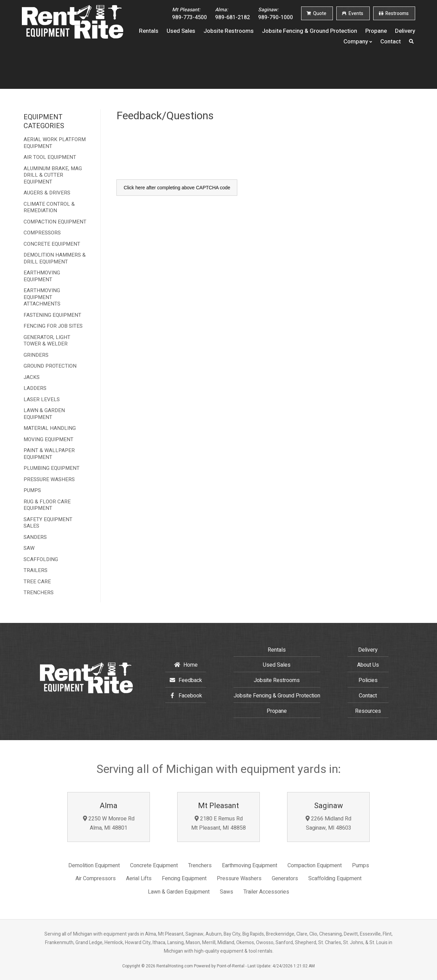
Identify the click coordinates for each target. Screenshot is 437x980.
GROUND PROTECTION (50, 366)
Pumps (361, 866)
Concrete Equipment (154, 866)
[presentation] (168, 158)
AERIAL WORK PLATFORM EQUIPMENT (55, 143)
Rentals (149, 31)
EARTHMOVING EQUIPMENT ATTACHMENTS (42, 297)
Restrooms (394, 13)
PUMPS (32, 491)
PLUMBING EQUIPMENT (52, 468)
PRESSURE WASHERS (49, 480)
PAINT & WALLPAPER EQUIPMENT (49, 454)
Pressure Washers (239, 879)
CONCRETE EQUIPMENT (52, 244)
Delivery (405, 31)
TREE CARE (37, 582)
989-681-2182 (232, 14)
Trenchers (200, 866)
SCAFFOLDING (41, 560)
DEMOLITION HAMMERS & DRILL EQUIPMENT (55, 258)
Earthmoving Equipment (250, 866)
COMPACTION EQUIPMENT (55, 222)
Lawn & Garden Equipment (179, 892)
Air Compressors (96, 879)
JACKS (32, 378)
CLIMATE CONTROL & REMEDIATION (49, 208)
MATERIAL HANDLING (50, 428)
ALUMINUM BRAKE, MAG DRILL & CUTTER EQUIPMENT (53, 175)
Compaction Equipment (315, 866)
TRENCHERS (39, 593)
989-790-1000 (276, 14)
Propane (376, 31)
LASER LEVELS (42, 400)
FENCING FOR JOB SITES (53, 326)
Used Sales (181, 31)
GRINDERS (36, 355)
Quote (316, 13)
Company (358, 41)
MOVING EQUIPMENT (48, 440)
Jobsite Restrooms (229, 31)
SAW (29, 548)
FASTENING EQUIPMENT (52, 315)
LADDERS (35, 389)
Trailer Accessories (266, 892)
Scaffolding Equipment (335, 879)
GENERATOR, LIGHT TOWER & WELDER (47, 341)
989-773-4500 (189, 14)
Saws (227, 892)
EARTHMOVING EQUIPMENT (42, 276)
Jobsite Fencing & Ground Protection (309, 31)
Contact (391, 41)
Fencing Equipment (184, 879)
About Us (368, 665)
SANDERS (35, 537)
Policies (368, 680)
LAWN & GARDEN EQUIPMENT (44, 414)
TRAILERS (36, 571)
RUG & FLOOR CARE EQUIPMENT (47, 505)
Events (353, 13)
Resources (368, 711)
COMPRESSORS (42, 233)
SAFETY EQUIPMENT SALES (48, 523)
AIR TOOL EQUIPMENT (50, 158)
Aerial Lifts (139, 879)
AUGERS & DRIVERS (47, 193)
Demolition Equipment (94, 866)
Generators (285, 879)
